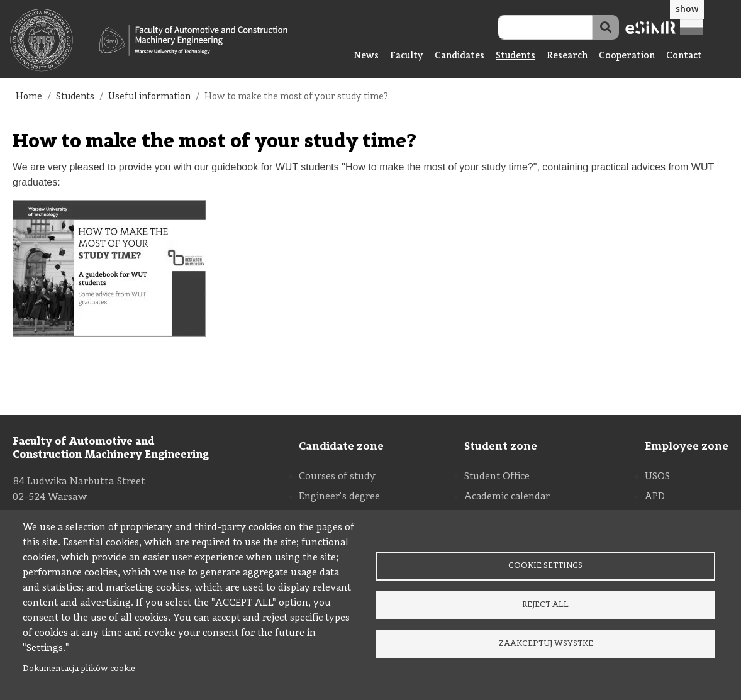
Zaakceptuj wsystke (546, 646)
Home (29, 97)
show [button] (687, 8)
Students (515, 56)
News (366, 56)
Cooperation (627, 56)
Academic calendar (507, 497)
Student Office (497, 477)
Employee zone (687, 447)
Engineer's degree (339, 497)
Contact (684, 56)
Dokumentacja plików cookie (79, 669)
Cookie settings (545, 564)
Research (567, 56)
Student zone (501, 447)
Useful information (149, 97)
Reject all (545, 605)
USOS (657, 477)
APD (655, 497)
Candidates (460, 56)
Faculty (407, 56)
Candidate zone (341, 447)
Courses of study (337, 477)
